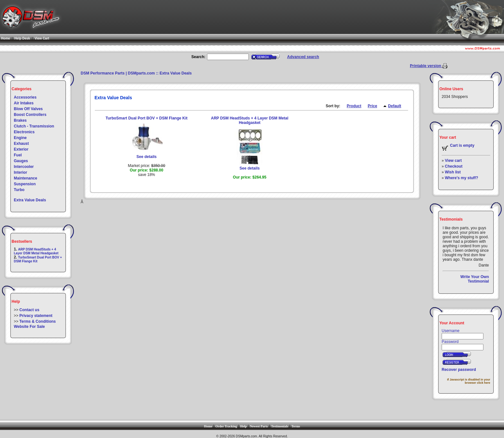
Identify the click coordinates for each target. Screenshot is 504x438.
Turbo (19, 190)
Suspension (25, 184)
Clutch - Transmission (34, 126)
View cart (453, 161)
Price (372, 106)
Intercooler (24, 167)
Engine (20, 138)
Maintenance (26, 178)
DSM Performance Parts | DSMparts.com (118, 73)
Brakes (20, 120)
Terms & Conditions (37, 321)
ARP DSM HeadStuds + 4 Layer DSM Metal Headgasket (36, 251)
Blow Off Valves (28, 109)
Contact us (29, 310)
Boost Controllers (30, 115)
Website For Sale (29, 327)
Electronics (24, 132)
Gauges (21, 161)
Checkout (454, 166)
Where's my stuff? (462, 178)
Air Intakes (24, 103)
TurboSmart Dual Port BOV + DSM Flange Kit (146, 118)
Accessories (25, 97)
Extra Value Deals (30, 200)
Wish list (453, 172)
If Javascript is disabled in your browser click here (469, 381)
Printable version (426, 66)
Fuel (18, 155)
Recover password (459, 370)
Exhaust (21, 144)
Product (354, 106)
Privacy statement (36, 316)
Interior (20, 172)
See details (147, 157)
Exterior (21, 149)
